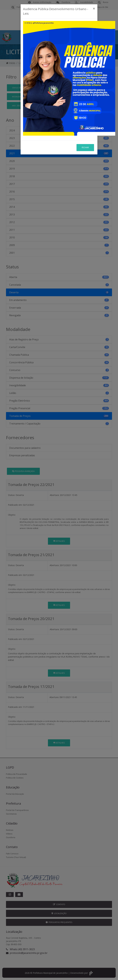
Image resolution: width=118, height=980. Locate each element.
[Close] (94, 9)
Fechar (85, 147)
